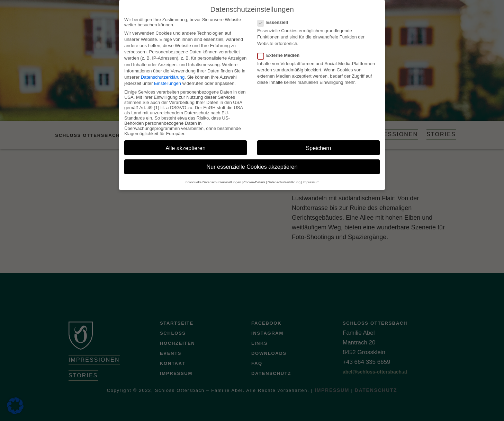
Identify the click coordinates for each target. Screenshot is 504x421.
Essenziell (275, 19)
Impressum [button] (311, 178)
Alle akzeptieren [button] (186, 144)
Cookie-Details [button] (254, 178)
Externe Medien (281, 51)
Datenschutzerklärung (163, 73)
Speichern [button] (318, 144)
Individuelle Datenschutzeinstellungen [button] (213, 178)
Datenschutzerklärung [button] (284, 178)
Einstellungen (168, 80)
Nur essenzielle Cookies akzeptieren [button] (252, 163)
